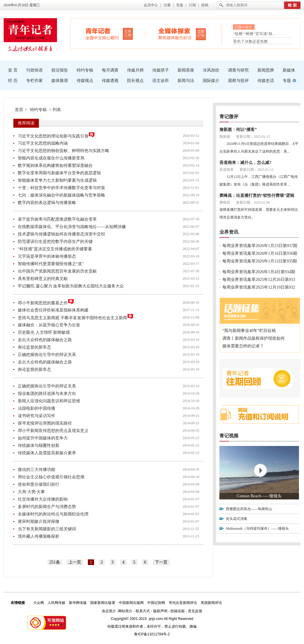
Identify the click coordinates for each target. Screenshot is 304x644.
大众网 (39, 603)
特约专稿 (85, 70)
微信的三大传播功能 (37, 470)
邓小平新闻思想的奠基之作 (46, 302)
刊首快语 (34, 70)
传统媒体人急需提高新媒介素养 (47, 453)
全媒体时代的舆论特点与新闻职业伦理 (53, 514)
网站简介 (125, 611)
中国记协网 (156, 603)
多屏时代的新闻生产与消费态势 (47, 507)
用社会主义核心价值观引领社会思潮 (51, 477)
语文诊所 (161, 81)
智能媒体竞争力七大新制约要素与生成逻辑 (57, 180)
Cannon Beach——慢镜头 (259, 496)
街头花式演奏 (237, 519)
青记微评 (229, 117)
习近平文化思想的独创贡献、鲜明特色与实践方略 (64, 151)
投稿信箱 (178, 611)
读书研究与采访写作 (37, 416)
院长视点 (135, 81)
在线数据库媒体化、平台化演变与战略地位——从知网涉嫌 (72, 227)
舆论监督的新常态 (34, 347)
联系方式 (143, 611)
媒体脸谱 (60, 81)
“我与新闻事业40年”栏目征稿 (249, 331)
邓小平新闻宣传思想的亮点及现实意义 (53, 431)
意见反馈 (195, 611)
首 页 (13, 70)
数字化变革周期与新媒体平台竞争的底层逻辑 (59, 173)
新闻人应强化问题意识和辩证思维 (49, 401)
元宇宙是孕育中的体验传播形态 (47, 256)
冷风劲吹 (211, 70)
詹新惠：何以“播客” (238, 130)
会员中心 (151, 5)
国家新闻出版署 (103, 603)
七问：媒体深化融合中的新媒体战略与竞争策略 (61, 195)
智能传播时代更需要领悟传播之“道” (51, 264)
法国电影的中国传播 (37, 408)
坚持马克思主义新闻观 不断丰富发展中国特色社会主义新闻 (76, 317)
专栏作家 (34, 81)
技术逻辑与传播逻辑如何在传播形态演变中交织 (61, 234)
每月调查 (110, 70)
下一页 (161, 562)
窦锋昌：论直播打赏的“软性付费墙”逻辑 (257, 196)
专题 (287, 81)
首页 (19, 110)
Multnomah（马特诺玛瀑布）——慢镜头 (257, 529)
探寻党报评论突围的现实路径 (45, 423)
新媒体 (289, 70)
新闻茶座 (186, 70)
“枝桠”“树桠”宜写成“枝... (254, 35)
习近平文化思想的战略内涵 (43, 143)
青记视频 (229, 436)
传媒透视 (110, 81)
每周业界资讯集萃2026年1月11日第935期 (260, 261)
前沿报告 (60, 70)
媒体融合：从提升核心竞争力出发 (49, 325)
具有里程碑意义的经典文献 (43, 279)
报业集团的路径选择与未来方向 (47, 394)
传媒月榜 (135, 70)
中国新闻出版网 (131, 603)
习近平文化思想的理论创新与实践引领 (56, 135)
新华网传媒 (78, 603)
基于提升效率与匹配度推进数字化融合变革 (57, 219)
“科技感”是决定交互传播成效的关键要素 (55, 249)
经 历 (13, 81)
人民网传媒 (56, 603)
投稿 (205, 5)
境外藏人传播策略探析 (39, 536)
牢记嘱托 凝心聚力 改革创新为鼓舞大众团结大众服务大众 (71, 286)
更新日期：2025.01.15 (253, 137)
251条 (55, 562)
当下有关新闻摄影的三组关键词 (47, 529)
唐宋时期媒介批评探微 (39, 522)
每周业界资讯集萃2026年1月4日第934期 (259, 272)
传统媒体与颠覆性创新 (39, 446)
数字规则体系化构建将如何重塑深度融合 (55, 166)
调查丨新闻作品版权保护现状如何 (254, 338)
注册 (167, 5)
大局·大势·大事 (31, 492)
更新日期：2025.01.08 (253, 202)
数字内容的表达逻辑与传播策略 (47, 203)
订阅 (192, 5)
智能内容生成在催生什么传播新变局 (51, 158)
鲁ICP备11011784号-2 (152, 634)
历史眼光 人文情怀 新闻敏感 (44, 332)
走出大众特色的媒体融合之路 (45, 340)
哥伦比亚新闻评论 (183, 603)
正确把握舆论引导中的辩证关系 (47, 355)
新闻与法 (186, 81)
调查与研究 (238, 70)
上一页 (75, 562)
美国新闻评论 (211, 603)
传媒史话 (266, 81)
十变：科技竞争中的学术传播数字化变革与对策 (61, 188)
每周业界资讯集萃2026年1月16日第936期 (260, 253)
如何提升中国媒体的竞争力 (43, 438)
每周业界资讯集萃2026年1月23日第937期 (260, 246)
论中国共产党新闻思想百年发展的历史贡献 (57, 271)
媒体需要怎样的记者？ (243, 346)
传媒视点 (85, 81)
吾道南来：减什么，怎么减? (245, 163)
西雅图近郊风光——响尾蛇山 (249, 509)
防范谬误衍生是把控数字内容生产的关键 (55, 242)
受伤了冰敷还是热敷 (250, 41)
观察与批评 (238, 81)
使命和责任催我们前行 (39, 484)
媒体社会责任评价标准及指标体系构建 (53, 310)
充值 (180, 5)
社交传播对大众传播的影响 (43, 499)
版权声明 (160, 611)
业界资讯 (229, 232)
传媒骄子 (161, 70)
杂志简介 (109, 611)
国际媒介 (211, 81)
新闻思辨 (266, 70)
